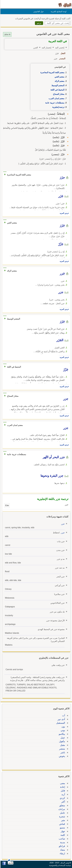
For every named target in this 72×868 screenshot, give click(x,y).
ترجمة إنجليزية (58, 107)
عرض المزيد (64, 213)
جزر (63, 524)
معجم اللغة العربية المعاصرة (52, 72)
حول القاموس (38, 11)
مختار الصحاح (58, 94)
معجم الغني (59, 77)
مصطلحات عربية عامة (54, 103)
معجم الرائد (59, 81)
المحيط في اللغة (57, 90)
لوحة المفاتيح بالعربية (58, 11)
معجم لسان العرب (56, 98)
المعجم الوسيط (58, 85)
